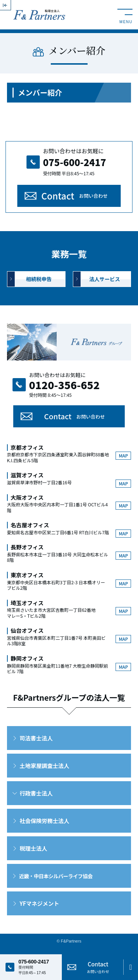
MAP (123, 455)
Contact (74, 196)
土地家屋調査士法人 (44, 766)
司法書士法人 (36, 738)
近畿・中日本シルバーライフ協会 (56, 876)
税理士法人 (33, 848)
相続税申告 (39, 279)
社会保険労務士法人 (44, 821)
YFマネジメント (39, 903)
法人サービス (105, 279)
